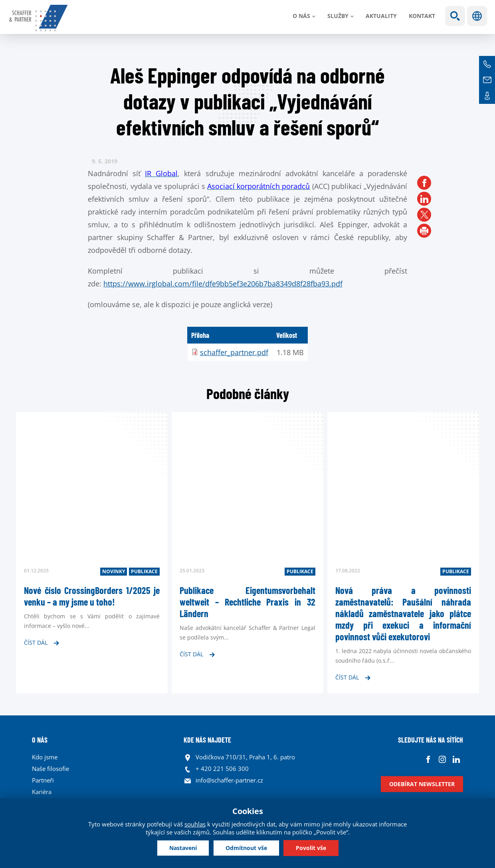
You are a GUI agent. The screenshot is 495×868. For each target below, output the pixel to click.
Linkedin (456, 759)
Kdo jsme (45, 757)
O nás (301, 16)
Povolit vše (311, 848)
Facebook (428, 759)
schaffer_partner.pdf (234, 352)
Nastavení (183, 848)
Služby (338, 16)
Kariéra (42, 792)
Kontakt (422, 16)
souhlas (195, 824)
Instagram (442, 759)
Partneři (43, 780)
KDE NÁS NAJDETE (207, 740)
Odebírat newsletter (422, 784)
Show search (455, 16)
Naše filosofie (50, 769)
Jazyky (477, 16)
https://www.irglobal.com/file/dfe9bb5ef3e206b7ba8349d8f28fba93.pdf (223, 284)
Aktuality (381, 16)
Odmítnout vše (246, 848)
